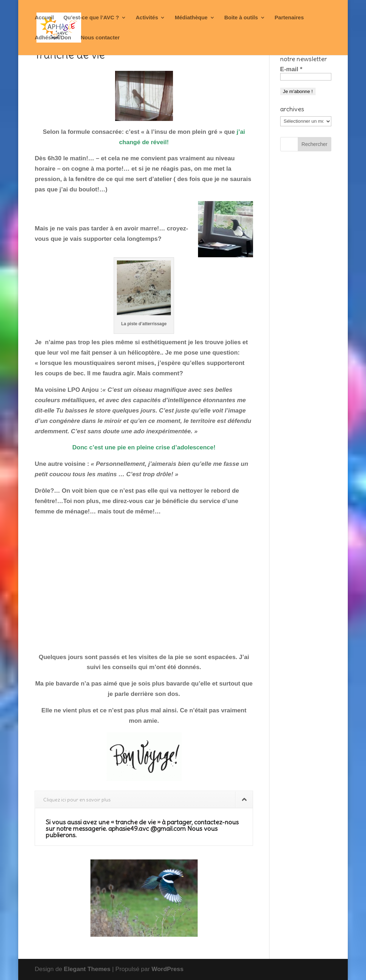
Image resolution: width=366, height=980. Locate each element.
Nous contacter (100, 38)
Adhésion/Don (53, 38)
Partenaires (289, 18)
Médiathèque (191, 18)
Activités (147, 18)
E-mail (291, 69)
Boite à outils (241, 18)
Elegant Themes (87, 969)
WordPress (167, 969)
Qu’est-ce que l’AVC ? (91, 18)
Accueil (44, 18)
